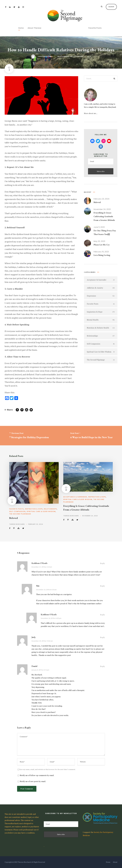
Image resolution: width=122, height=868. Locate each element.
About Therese (34, 28)
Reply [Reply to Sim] (102, 586)
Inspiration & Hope (34, 509)
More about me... (91, 113)
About (115, 862)
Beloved (97, 202)
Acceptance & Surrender (75, 497)
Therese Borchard (45, 56)
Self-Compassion (17, 511)
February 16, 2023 (101, 252)
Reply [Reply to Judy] (102, 637)
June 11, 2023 (99, 227)
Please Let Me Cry (102, 245)
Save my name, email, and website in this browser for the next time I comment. (47, 769)
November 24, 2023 (102, 209)
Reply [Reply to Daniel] (102, 666)
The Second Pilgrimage (20, 514)
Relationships (63, 56)
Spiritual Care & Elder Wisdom (41, 511)
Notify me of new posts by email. (33, 781)
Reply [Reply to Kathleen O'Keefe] (102, 563)
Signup (111, 7)
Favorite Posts (95, 28)
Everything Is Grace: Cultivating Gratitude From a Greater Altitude (104, 216)
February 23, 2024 (101, 199)
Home (21, 28)
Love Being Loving (102, 255)
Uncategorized (77, 56)
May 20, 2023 (99, 241)
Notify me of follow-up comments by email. (37, 775)
